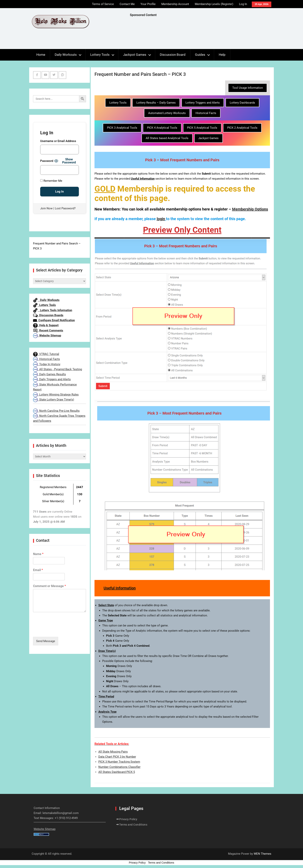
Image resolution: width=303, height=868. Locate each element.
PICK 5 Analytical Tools (202, 128)
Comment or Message (49, 586)
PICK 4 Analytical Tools (162, 128)
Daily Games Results (49, 374)
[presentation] (62, 631)
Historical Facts (206, 113)
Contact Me (127, 4)
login (161, 219)
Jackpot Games (135, 55)
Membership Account (175, 4)
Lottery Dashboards (242, 103)
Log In (243, 4)
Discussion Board (173, 55)
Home (41, 55)
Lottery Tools (100, 55)
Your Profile (148, 4)
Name (38, 554)
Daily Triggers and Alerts (52, 379)
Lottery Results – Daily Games (156, 103)
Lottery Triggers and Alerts (203, 103)
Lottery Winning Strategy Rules (56, 395)
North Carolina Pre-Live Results (56, 411)
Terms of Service (103, 4)
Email (38, 570)
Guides (200, 55)
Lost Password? (65, 208)
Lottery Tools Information (53, 310)
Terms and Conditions (133, 825)
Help (222, 55)
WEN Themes (263, 854)
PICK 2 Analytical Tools (242, 128)
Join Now (46, 208)
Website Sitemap (47, 336)
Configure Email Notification (54, 320)
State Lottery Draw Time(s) (54, 400)
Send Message (46, 641)
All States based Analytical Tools (167, 138)
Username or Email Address (58, 141)
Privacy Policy (128, 819)
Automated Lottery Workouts (167, 113)
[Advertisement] (200, 34)
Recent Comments (48, 330)
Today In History (47, 364)
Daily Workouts (66, 55)
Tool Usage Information (248, 88)
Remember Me (51, 181)
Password (47, 161)
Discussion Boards (48, 315)
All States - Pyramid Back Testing (57, 369)
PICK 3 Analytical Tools (122, 128)
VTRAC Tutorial (46, 354)
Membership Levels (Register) (214, 4)
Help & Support (46, 325)
